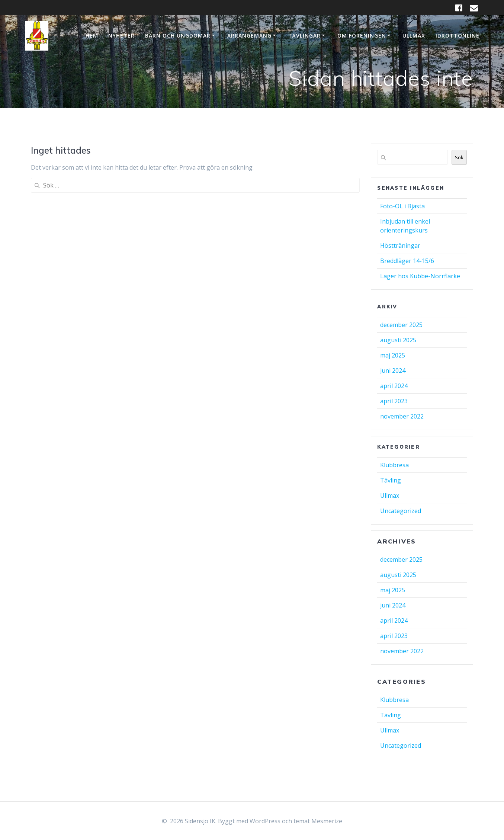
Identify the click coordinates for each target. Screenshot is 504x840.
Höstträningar (400, 246)
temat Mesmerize (318, 821)
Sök (459, 157)
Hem (92, 36)
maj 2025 (393, 355)
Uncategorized (401, 511)
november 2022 (402, 416)
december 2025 (401, 325)
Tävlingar (304, 36)
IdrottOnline (458, 36)
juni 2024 (393, 371)
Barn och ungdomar (178, 36)
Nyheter (121, 36)
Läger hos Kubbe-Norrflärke (420, 276)
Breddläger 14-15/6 (407, 261)
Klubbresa (394, 465)
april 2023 (394, 401)
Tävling (391, 480)
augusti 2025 (398, 340)
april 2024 (394, 386)
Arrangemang (249, 36)
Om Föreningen (362, 36)
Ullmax (414, 36)
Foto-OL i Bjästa (402, 206)
